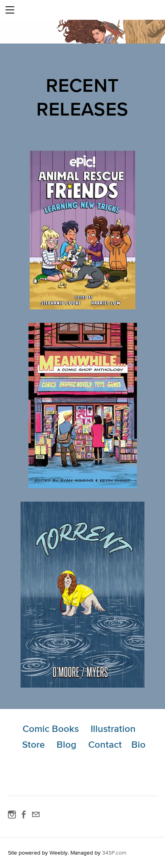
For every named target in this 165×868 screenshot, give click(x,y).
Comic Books (51, 729)
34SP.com (114, 853)
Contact (105, 744)
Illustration (113, 729)
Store (33, 744)
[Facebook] (24, 815)
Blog (66, 744)
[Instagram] (12, 815)
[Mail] (36, 815)
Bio (138, 744)
